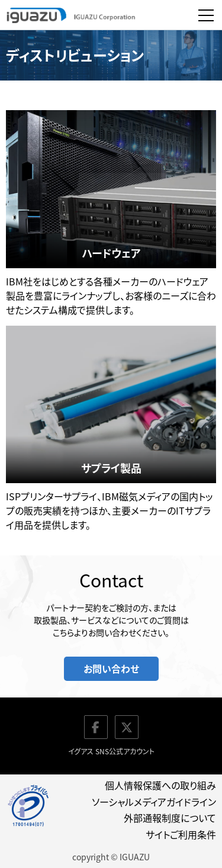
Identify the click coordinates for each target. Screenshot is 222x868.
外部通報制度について (170, 818)
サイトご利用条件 (181, 834)
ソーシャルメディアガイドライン (154, 802)
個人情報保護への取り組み (160, 785)
